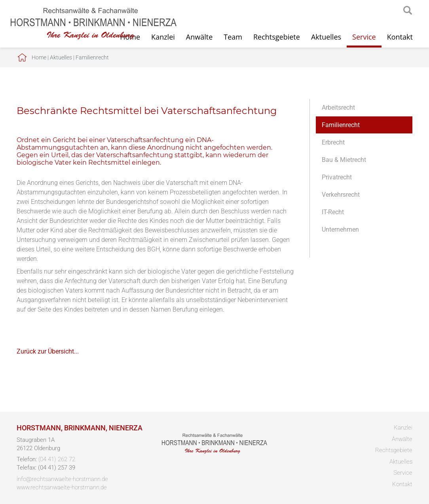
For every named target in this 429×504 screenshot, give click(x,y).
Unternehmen (340, 229)
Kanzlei (403, 428)
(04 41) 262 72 (57, 459)
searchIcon (408, 11)
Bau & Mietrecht (344, 160)
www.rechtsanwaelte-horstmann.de (62, 487)
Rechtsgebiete (277, 37)
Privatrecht (337, 177)
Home (39, 57)
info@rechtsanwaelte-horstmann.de (62, 479)
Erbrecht (333, 142)
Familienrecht (92, 57)
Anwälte (199, 37)
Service (364, 37)
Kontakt (400, 37)
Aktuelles (326, 37)
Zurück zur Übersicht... (48, 351)
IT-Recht (333, 212)
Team (233, 37)
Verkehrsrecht (341, 195)
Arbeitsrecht (338, 107)
